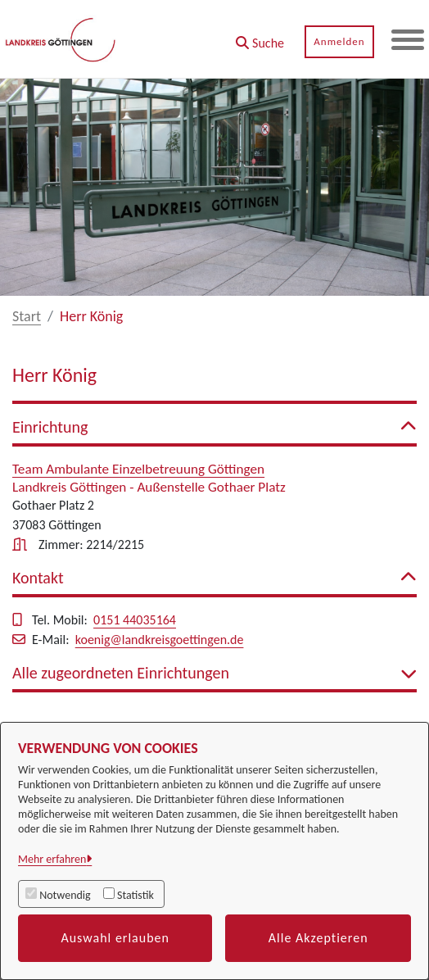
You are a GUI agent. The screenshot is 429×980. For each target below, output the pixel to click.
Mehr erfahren (52, 859)
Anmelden (339, 41)
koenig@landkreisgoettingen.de (160, 640)
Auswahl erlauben (115, 938)
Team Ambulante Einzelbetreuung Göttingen (138, 469)
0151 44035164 (135, 620)
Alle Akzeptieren (318, 938)
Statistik (135, 895)
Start (27, 316)
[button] (260, 37)
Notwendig (65, 895)
